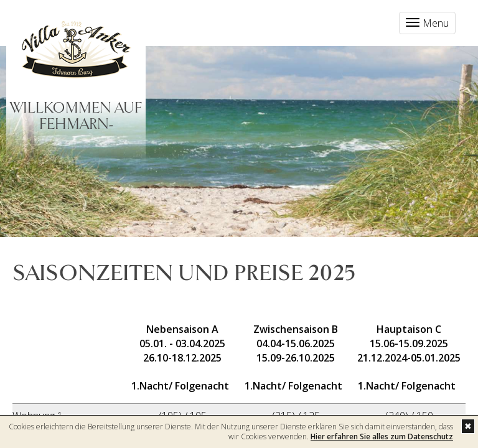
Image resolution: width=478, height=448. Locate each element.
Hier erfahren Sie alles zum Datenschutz (382, 436)
